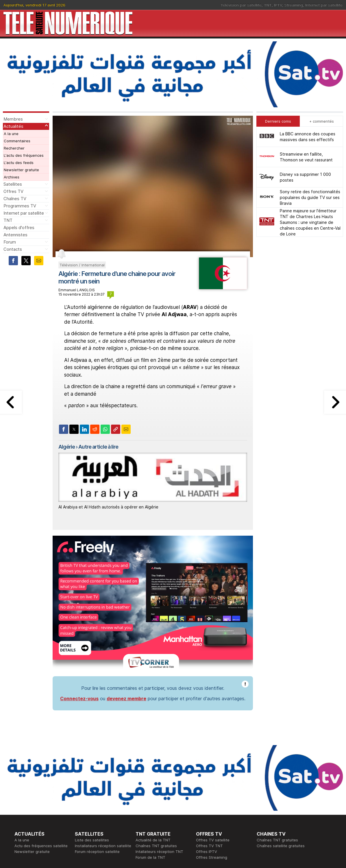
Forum (10, 242)
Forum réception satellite (97, 777)
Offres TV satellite (213, 766)
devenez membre (126, 624)
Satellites (13, 184)
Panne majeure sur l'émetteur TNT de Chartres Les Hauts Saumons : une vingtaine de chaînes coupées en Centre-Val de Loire (310, 222)
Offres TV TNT (209, 771)
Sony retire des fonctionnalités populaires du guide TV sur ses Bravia (310, 197)
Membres (13, 119)
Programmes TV (20, 206)
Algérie (67, 447)
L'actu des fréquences (24, 155)
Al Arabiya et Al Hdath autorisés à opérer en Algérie (108, 507)
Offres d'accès (88, 818)
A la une (11, 134)
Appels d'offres (19, 227)
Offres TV (13, 191)
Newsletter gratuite (21, 170)
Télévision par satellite (241, 5)
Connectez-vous (79, 624)
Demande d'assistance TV (159, 823)
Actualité (83, 812)
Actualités (13, 126)
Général (143, 818)
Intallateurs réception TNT (159, 777)
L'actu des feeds (19, 163)
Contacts (13, 249)
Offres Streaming (212, 783)
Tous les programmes (34, 818)
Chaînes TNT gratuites (156, 771)
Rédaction (145, 806)
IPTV (278, 5)
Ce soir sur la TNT (31, 812)
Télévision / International (82, 265)
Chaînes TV (15, 199)
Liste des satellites (92, 766)
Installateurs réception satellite (103, 771)
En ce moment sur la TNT (37, 806)
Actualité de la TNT (153, 766)
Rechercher (14, 148)
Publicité (143, 812)
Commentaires (17, 141)
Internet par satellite (324, 5)
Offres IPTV (207, 777)
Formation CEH (209, 806)
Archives (12, 177)
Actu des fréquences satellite (41, 771)
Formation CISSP (211, 812)
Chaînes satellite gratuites (281, 771)
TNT (268, 5)
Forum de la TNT (150, 783)
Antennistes (15, 235)
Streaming (294, 5)
